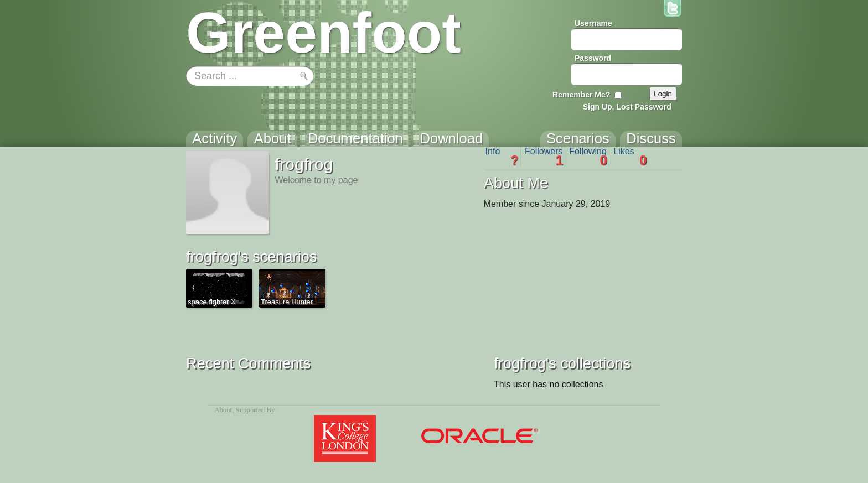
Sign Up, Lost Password (627, 107)
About (223, 410)
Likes (630, 157)
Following (588, 157)
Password (593, 58)
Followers (544, 157)
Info (502, 157)
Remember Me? (581, 95)
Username (593, 23)
